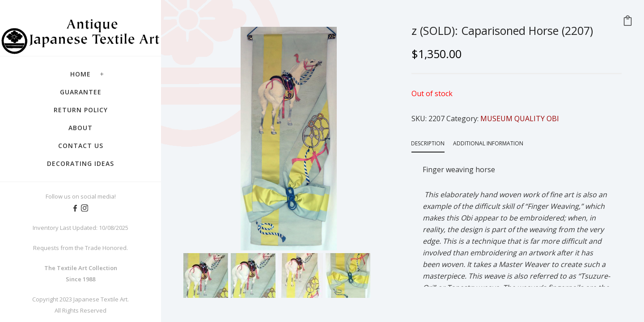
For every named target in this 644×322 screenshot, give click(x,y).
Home (80, 74)
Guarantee (81, 92)
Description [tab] (428, 143)
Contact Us (81, 146)
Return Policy (81, 110)
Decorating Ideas (80, 163)
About (80, 128)
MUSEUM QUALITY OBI (520, 119)
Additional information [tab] (488, 143)
